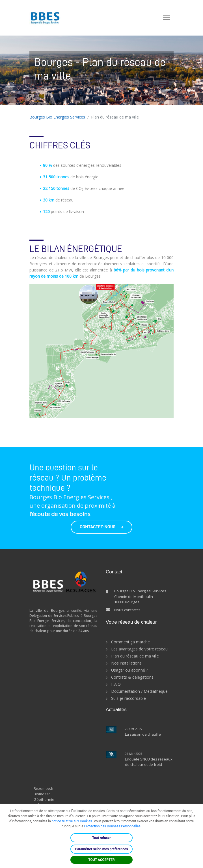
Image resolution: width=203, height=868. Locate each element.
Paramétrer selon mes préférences (102, 849)
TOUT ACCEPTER (101, 860)
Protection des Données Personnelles (112, 826)
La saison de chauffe (143, 734)
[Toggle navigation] (166, 18)
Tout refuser (101, 838)
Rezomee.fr (44, 788)
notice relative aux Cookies (72, 821)
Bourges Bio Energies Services (57, 117)
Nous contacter (127, 610)
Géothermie (44, 799)
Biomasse (42, 794)
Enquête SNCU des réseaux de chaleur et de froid (149, 762)
